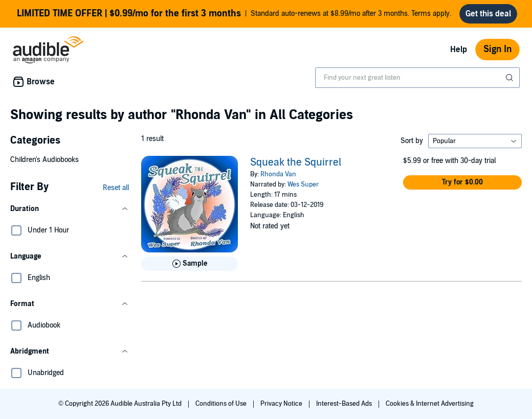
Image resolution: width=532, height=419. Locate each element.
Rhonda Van (278, 174)
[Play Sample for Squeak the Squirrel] (190, 264)
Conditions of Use (222, 404)
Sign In (497, 49)
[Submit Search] (511, 78)
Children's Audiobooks (45, 160)
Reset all (116, 188)
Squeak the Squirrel (296, 162)
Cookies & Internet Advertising (430, 404)
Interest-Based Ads (345, 404)
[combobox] (417, 78)
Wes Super (303, 184)
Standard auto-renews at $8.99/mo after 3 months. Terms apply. (234, 14)
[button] (70, 209)
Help (459, 50)
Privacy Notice (282, 404)
